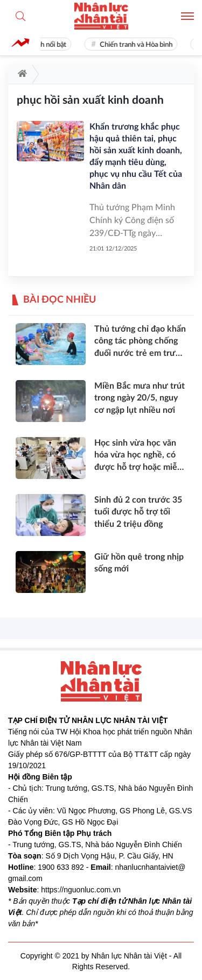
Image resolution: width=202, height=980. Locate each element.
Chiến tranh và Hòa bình (138, 45)
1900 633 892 (61, 867)
